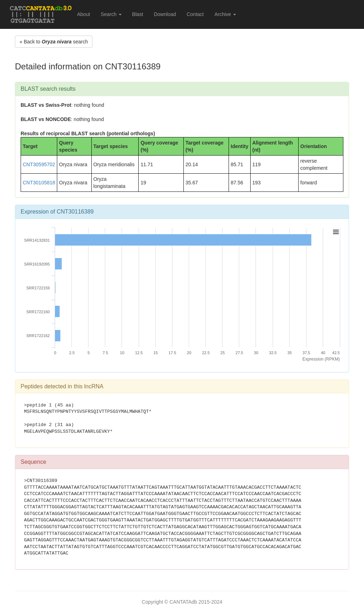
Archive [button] (225, 14)
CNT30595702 (39, 164)
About (84, 14)
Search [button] (111, 14)
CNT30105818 (39, 183)
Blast (138, 14)
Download (165, 14)
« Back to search (54, 42)
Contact (195, 14)
